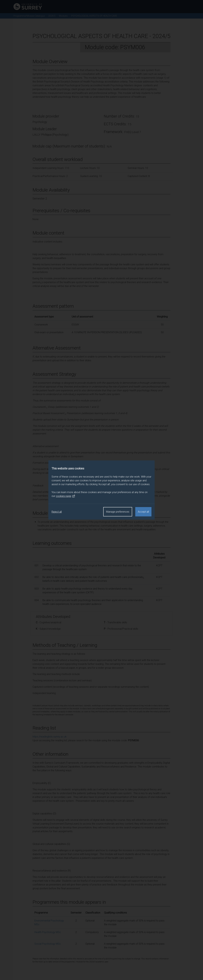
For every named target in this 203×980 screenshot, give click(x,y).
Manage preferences (118, 512)
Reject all (57, 512)
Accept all (143, 512)
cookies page (65, 496)
